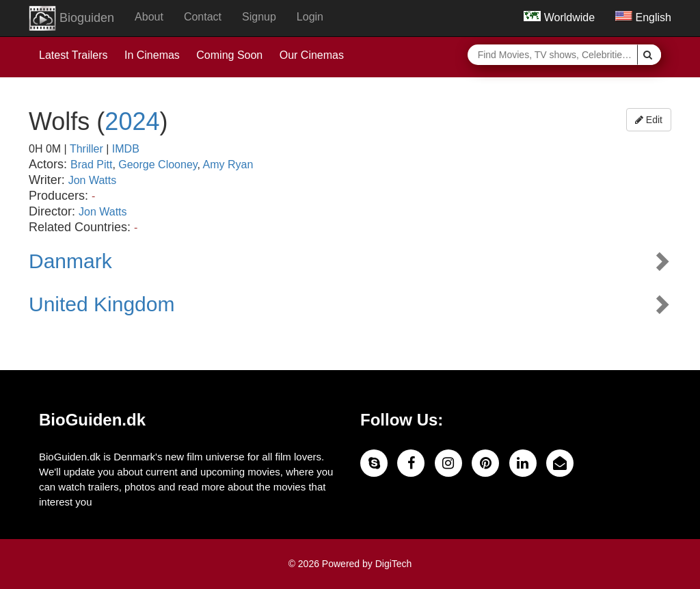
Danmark (70, 261)
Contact (203, 17)
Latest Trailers (73, 55)
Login (310, 17)
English (643, 17)
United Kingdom (102, 304)
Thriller (86, 149)
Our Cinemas (312, 55)
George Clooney (158, 165)
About (149, 17)
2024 (132, 121)
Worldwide (559, 17)
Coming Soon (229, 55)
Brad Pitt (91, 165)
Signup (259, 17)
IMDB (126, 149)
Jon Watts (93, 180)
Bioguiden (71, 18)
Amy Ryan (228, 165)
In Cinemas (152, 55)
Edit (649, 120)
